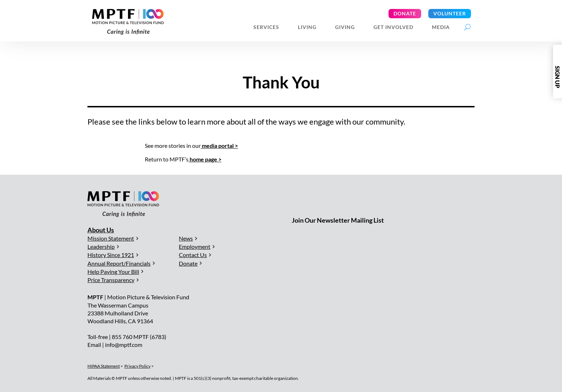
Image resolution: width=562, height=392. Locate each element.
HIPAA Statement (104, 366)
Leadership (101, 246)
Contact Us (193, 255)
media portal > (219, 146)
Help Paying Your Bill (113, 272)
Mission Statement (111, 238)
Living (307, 27)
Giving (345, 27)
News (186, 238)
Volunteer (450, 13)
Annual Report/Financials (119, 263)
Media (441, 27)
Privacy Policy (137, 366)
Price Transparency (111, 280)
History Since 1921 (111, 255)
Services (266, 27)
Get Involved (393, 27)
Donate (405, 13)
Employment (195, 246)
